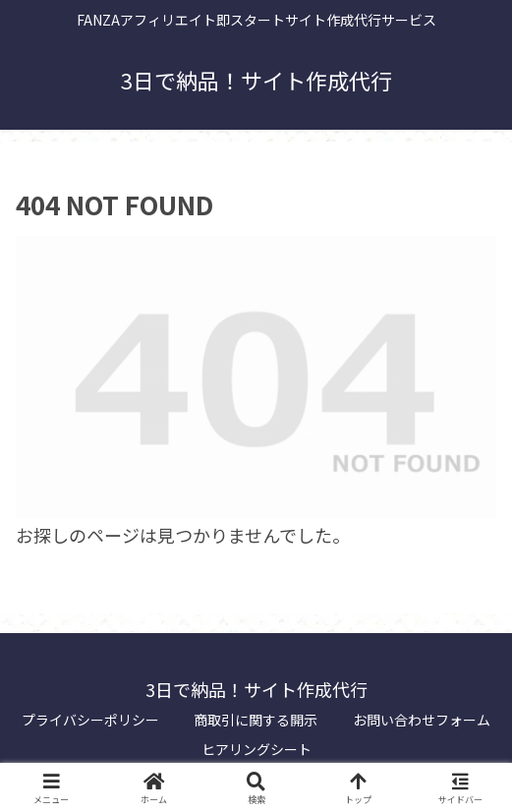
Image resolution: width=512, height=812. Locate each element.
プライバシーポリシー (90, 720)
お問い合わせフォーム (422, 720)
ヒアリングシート (256, 749)
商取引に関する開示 (256, 720)
